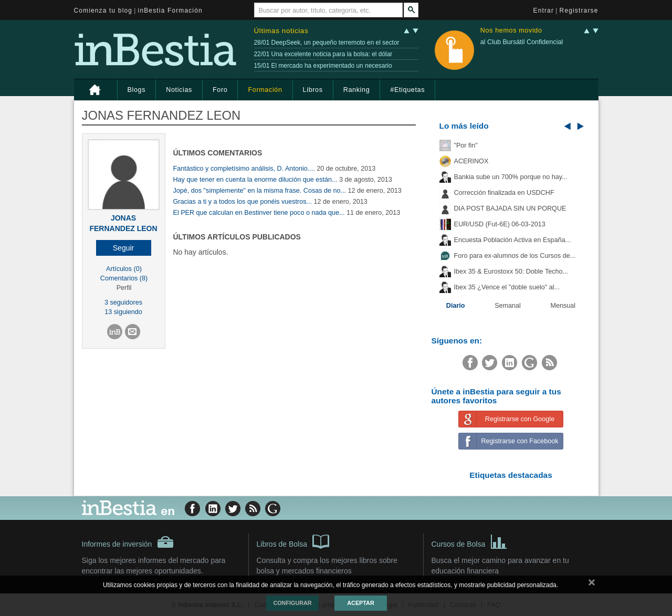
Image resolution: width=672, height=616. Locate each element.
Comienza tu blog (103, 11)
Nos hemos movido (511, 31)
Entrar (544, 11)
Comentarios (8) (124, 278)
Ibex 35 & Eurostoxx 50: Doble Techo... (511, 272)
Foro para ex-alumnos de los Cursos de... (515, 256)
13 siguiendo (123, 312)
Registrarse (579, 11)
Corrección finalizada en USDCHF (504, 193)
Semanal (508, 306)
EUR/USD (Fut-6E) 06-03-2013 (500, 224)
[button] (124, 248)
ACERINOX (471, 161)
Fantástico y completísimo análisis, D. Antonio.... (244, 169)
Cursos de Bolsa (470, 541)
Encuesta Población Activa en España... (513, 240)
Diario (456, 306)
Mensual (563, 306)
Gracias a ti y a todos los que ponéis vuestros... (243, 202)
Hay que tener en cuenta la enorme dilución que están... (255, 180)
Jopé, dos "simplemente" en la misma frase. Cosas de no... (260, 191)
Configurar (292, 603)
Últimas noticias (281, 31)
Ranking (357, 90)
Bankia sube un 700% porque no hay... (511, 177)
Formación (265, 90)
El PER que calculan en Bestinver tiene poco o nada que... (259, 213)
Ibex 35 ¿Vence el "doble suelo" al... (507, 287)
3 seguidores (123, 302)
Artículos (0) (124, 269)
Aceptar (360, 603)
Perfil (124, 288)
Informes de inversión (128, 542)
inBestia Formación (170, 11)
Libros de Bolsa (293, 541)
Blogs (137, 90)
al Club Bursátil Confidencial (522, 42)
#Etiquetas (407, 90)
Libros (313, 90)
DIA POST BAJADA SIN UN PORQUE (510, 208)
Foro (220, 90)
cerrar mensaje (592, 584)
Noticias (179, 90)
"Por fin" (466, 145)
